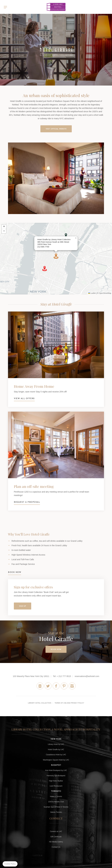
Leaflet (92, 293)
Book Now (15, 579)
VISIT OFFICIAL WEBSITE (56, 129)
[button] (66, 235)
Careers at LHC (56, 831)
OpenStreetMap (105, 293)
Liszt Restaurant (56, 786)
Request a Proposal (56, 458)
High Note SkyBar (56, 781)
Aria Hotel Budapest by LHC (56, 770)
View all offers (56, 358)
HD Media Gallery (56, 842)
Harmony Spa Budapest (56, 776)
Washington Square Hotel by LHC (56, 760)
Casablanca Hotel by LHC (56, 755)
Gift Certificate (56, 837)
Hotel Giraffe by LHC (56, 750)
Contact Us (56, 847)
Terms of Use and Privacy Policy (69, 703)
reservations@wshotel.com (87, 676)
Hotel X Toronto (56, 796)
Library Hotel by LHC (56, 744)
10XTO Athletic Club (56, 802)
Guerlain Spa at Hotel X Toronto (56, 807)
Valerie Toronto (56, 812)
